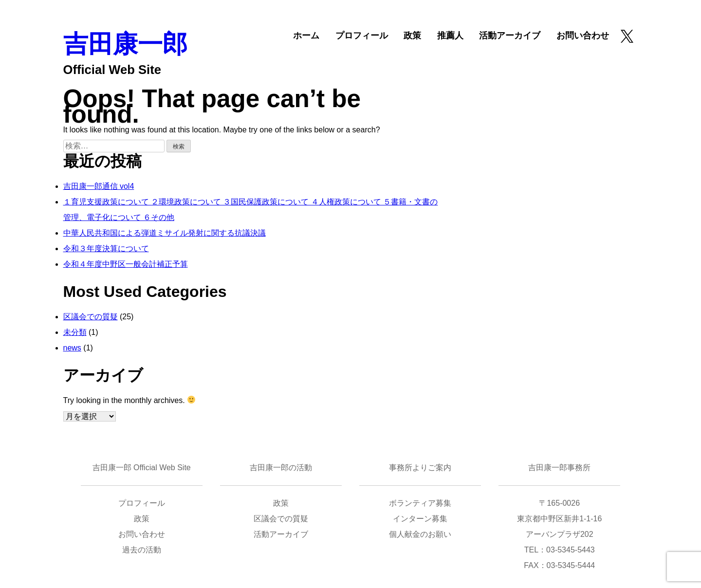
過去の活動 (142, 550)
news (72, 348)
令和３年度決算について (106, 248)
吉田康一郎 (125, 44)
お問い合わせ (583, 36)
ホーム (306, 36)
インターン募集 (420, 519)
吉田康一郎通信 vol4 (99, 186)
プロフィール (362, 36)
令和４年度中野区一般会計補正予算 (126, 264)
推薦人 (450, 36)
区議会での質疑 (91, 317)
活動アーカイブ (510, 36)
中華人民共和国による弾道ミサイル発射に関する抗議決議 (165, 233)
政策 (412, 36)
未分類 (75, 332)
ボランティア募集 (420, 503)
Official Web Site (112, 70)
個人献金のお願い (420, 534)
